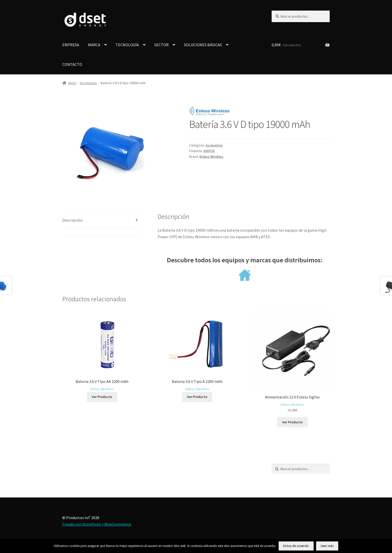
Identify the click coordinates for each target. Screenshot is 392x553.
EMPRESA (71, 45)
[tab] (102, 220)
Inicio (72, 83)
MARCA (94, 45)
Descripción (72, 220)
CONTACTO (72, 64)
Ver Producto (102, 397)
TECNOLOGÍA (127, 45)
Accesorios (88, 83)
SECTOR (161, 45)
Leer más (327, 546)
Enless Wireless (211, 157)
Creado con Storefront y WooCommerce (97, 524)
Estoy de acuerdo (296, 546)
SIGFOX (209, 151)
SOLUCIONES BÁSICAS (203, 45)
